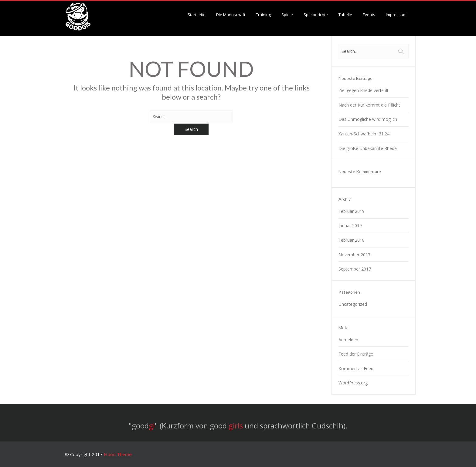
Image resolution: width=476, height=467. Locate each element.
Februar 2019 (352, 211)
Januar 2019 (350, 225)
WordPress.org (353, 383)
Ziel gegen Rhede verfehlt (364, 90)
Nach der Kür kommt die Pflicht (369, 105)
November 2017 (354, 255)
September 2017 (355, 269)
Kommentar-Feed (356, 368)
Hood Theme (118, 454)
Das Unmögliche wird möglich (368, 119)
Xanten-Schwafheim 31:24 (364, 134)
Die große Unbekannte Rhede (368, 148)
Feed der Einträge (356, 354)
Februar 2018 (352, 240)
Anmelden (348, 340)
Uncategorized (353, 304)
